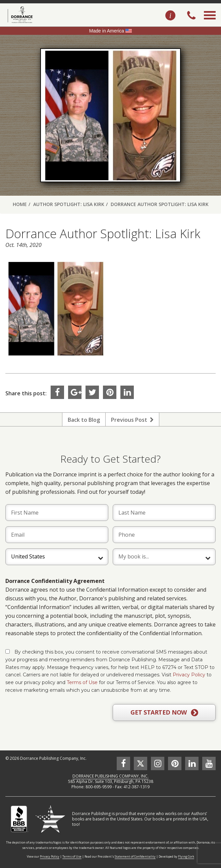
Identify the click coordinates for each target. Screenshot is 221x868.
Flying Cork (186, 856)
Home (20, 204)
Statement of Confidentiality (135, 856)
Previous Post (132, 420)
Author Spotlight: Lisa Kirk (69, 204)
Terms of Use (82, 682)
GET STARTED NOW (164, 713)
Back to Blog (84, 420)
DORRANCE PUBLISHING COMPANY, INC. (110, 776)
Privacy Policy (189, 675)
